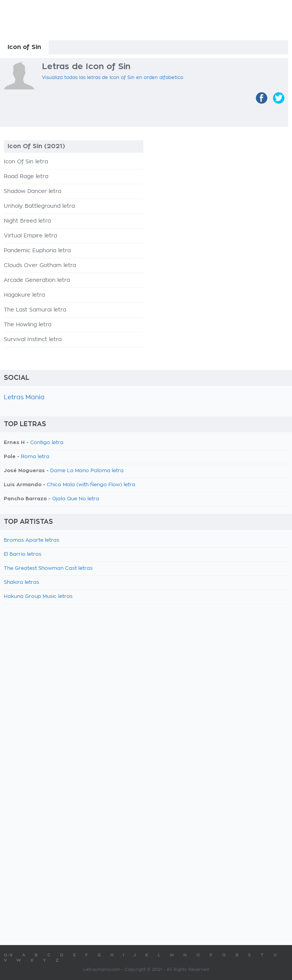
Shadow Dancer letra (33, 191)
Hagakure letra (24, 295)
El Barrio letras (23, 554)
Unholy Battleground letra (39, 206)
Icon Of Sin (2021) (36, 146)
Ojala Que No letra (76, 499)
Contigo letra (47, 443)
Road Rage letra (26, 177)
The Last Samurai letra (35, 310)
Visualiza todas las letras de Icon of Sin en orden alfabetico (113, 77)
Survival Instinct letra (33, 340)
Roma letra (35, 457)
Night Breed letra (27, 221)
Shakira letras (21, 582)
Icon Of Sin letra (26, 162)
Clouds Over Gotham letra (40, 266)
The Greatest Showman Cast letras (48, 568)
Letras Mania (24, 397)
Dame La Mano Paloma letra (87, 471)
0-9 (8, 955)
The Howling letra (28, 325)
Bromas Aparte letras (32, 540)
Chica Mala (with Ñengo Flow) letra (91, 485)
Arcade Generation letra (37, 280)
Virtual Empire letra (30, 236)
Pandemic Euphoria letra (37, 251)
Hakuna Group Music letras (38, 597)
